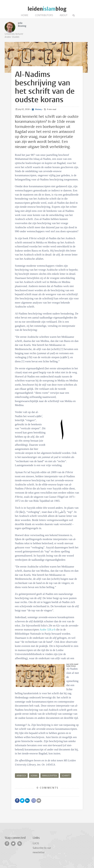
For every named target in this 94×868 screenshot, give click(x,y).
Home (25, 15)
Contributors (44, 15)
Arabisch (21, 776)
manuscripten (50, 776)
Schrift (66, 776)
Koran (34, 776)
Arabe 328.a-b (47, 630)
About (64, 15)
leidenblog (47, 9)
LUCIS (36, 843)
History (38, 109)
